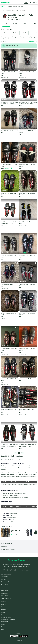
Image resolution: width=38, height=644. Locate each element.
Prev (16, 453)
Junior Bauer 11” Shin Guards (26, 379)
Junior (6, 33)
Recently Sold (34, 24)
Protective (9, 11)
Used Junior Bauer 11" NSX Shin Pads (9, 349)
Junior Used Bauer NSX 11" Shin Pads (9, 380)
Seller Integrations (6, 598)
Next (22, 453)
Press (3, 624)
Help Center (4, 585)
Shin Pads (16, 11)
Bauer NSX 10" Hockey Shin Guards (10, 131)
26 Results (6, 24)
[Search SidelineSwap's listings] (21, 7)
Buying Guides (25, 570)
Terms (3, 612)
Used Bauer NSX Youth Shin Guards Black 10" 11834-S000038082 (10, 445)
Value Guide (4, 591)
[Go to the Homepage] (6, 2)
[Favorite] (17, 51)
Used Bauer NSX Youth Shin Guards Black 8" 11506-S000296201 (28, 103)
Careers (3, 607)
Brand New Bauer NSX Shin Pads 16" (27, 257)
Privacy (3, 615)
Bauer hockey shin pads (7, 284)
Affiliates (4, 610)
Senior (15, 33)
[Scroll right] (36, 533)
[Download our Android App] (24, 636)
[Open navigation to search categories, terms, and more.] (2, 7)
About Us (4, 604)
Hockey (3, 11)
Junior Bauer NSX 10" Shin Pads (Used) (27, 132)
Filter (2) (6, 38)
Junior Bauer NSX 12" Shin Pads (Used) (27, 194)
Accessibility (5, 622)
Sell (26, 2)
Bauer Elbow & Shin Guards (26, 222)
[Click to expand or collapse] (19, 460)
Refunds (4, 579)
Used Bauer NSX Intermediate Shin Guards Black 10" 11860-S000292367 (28, 446)
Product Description (15, 24)
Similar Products (25, 24)
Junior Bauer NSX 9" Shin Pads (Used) (9, 194)
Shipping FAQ (5, 577)
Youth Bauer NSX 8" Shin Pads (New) (27, 73)
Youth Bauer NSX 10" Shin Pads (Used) (27, 165)
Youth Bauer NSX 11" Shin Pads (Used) (27, 349)
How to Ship (5, 596)
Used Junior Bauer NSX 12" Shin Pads (9, 314)
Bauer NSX (23, 11)
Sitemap (3, 627)
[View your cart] (31, 2)
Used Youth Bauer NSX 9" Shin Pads (27, 410)
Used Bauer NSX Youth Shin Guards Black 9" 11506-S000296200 (10, 103)
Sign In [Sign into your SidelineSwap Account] (35, 2)
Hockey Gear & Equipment (8, 549)
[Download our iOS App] (14, 636)
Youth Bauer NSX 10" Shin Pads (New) (9, 73)
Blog (2, 630)
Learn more (26, 567)
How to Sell (4, 593)
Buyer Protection (6, 582)
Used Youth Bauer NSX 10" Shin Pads (9, 165)
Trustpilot (19, 641)
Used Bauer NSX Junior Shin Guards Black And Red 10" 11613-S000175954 (10, 223)
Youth (24, 33)
